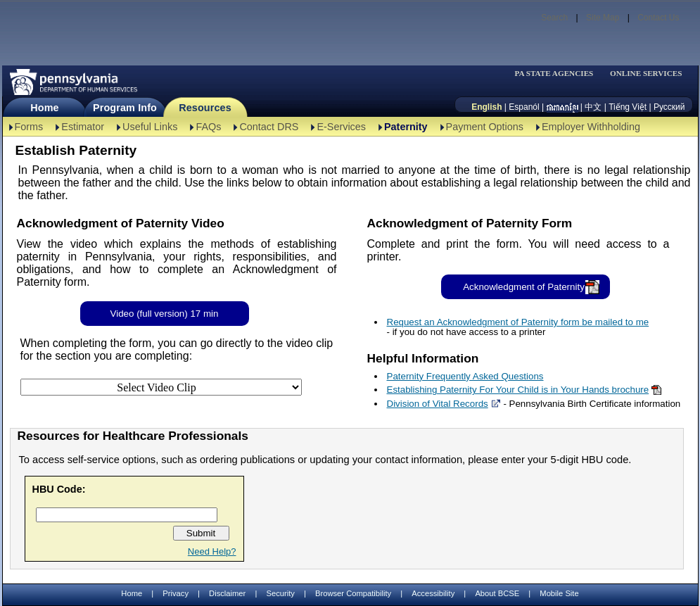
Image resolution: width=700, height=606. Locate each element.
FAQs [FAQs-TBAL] (208, 127)
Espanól (524, 107)
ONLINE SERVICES (646, 74)
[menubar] (559, 74)
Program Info (125, 108)
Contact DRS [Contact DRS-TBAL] (269, 127)
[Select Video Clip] (161, 387)
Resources (205, 108)
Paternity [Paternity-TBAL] (406, 127)
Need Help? (212, 551)
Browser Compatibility (353, 593)
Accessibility (433, 593)
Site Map (603, 18)
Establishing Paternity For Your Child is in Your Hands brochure (518, 390)
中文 (593, 107)
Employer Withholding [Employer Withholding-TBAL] (591, 127)
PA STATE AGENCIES (554, 74)
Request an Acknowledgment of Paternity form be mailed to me (518, 322)
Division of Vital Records (438, 404)
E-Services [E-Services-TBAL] (341, 127)
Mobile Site (559, 593)
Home (44, 108)
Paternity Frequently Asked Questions (465, 376)
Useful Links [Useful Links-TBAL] (150, 127)
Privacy (176, 594)
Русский (669, 107)
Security (280, 593)
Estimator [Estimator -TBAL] (83, 127)
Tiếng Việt (628, 107)
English (486, 107)
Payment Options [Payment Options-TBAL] (485, 127)
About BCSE (497, 593)
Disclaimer (227, 593)
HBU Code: (59, 489)
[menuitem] (559, 74)
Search (554, 18)
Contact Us (658, 18)
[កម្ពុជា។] (562, 107)
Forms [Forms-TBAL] (29, 127)
